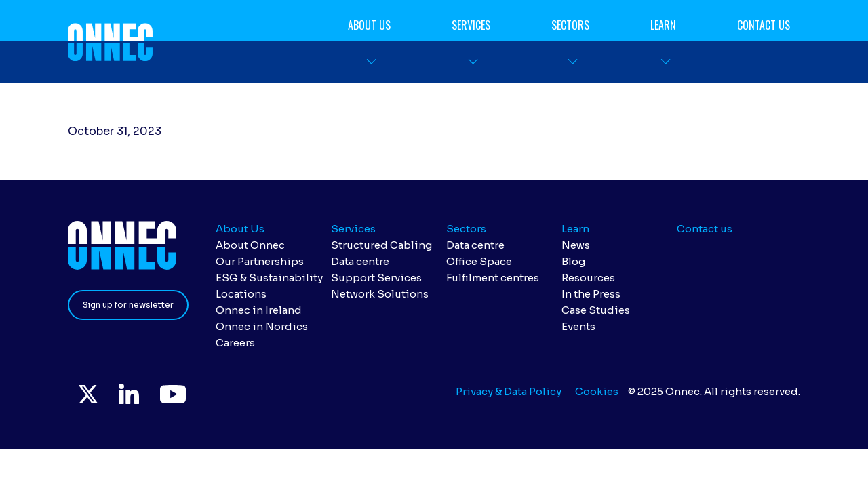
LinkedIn (129, 394)
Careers (235, 343)
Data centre (360, 261)
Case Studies (596, 310)
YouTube (173, 394)
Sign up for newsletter (128, 305)
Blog (573, 261)
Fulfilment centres (493, 278)
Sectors (570, 25)
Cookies (597, 391)
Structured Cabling (381, 245)
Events (578, 326)
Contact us (764, 25)
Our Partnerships (260, 261)
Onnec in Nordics (262, 326)
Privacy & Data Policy (509, 391)
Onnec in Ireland (259, 310)
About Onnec (250, 245)
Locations (241, 294)
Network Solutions (380, 294)
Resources (588, 278)
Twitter (88, 394)
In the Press (591, 294)
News (576, 245)
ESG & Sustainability (269, 278)
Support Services (376, 278)
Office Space (479, 261)
